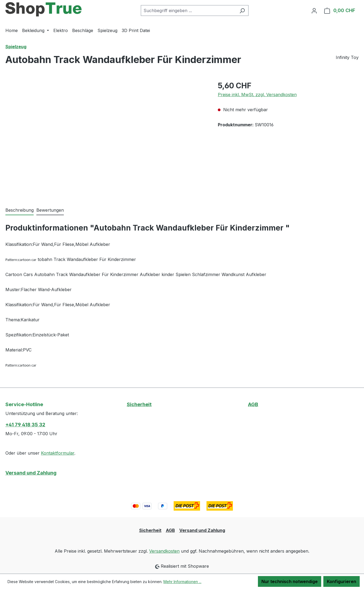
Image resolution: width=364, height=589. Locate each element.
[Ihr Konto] (314, 11)
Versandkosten (164, 551)
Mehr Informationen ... (182, 582)
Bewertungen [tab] (50, 210)
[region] (106, 138)
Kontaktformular (58, 453)
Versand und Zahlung (31, 473)
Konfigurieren (342, 581)
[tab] (20, 210)
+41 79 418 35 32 (25, 425)
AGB (253, 404)
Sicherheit (139, 404)
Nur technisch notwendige (290, 581)
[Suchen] (242, 11)
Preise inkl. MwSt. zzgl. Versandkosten (257, 95)
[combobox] (188, 11)
